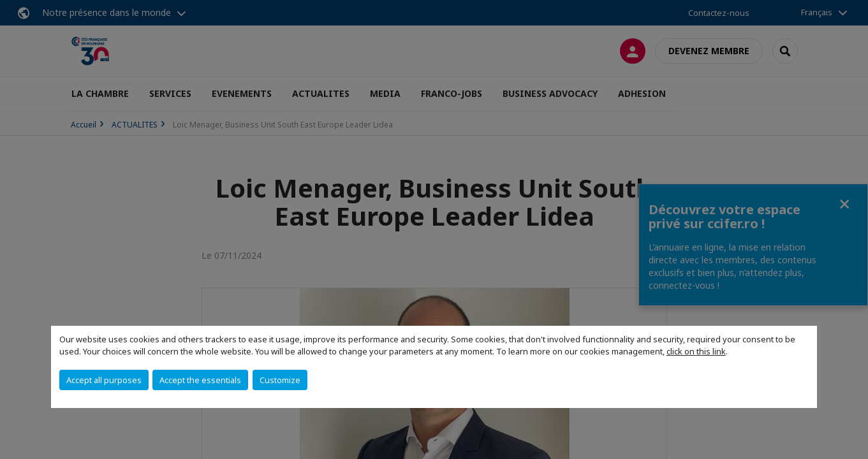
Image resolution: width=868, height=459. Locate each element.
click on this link (696, 351)
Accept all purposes (104, 380)
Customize (280, 380)
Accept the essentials (200, 380)
